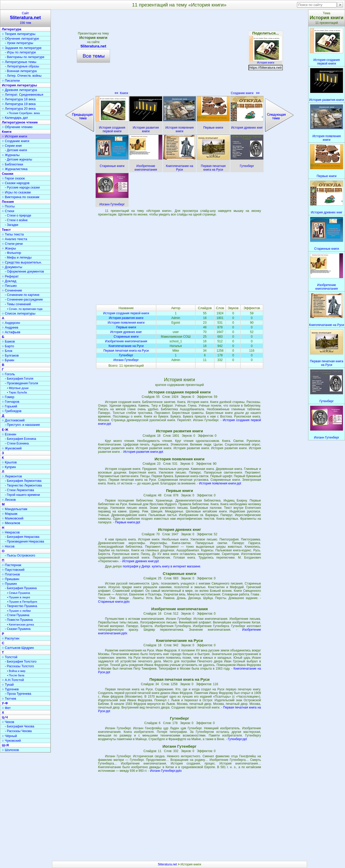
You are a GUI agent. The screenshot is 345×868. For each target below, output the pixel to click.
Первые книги (126, 327)
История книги (266, 61)
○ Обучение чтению (17, 127)
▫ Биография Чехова (20, 726)
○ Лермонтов (12, 476)
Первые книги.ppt (127, 522)
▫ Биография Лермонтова (23, 481)
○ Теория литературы (19, 34)
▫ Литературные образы (22, 66)
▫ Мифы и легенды (18, 258)
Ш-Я (5, 745)
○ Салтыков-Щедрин (18, 648)
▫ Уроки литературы (19, 43)
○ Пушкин (9, 584)
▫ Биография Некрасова (22, 537)
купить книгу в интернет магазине (176, 566)
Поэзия (8, 202)
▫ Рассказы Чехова (18, 731)
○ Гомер (8, 397)
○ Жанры (9, 248)
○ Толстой (10, 657)
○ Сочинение (12, 290)
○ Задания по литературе (22, 48)
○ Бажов (8, 341)
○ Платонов (11, 574)
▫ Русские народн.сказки (22, 188)
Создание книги (245, 93)
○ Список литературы (19, 313)
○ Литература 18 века (19, 99)
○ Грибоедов (12, 411)
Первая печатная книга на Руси (126, 351)
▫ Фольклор (13, 253)
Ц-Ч (5, 717)
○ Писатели (11, 81)
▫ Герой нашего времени (22, 495)
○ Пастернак (12, 565)
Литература (12, 29)
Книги (121, 93)
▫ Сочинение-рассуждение (24, 300)
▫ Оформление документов (24, 272)
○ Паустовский (13, 570)
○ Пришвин (11, 579)
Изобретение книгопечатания (126, 341)
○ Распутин (11, 638)
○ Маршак (10, 514)
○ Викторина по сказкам (20, 197)
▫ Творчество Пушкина (21, 606)
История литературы (19, 85)
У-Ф (5, 703)
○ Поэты (8, 206)
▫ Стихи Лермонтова (19, 490)
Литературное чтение (20, 122)
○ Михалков (11, 523)
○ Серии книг (12, 146)
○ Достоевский (13, 420)
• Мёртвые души (18, 388)
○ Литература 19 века (19, 104)
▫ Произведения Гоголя (22, 383)
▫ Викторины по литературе (25, 57)
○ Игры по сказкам (16, 192)
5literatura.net (93, 46)
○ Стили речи (12, 244)
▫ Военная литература (21, 71)
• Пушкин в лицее (19, 597)
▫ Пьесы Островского (20, 555)
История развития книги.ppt (143, 452)
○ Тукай (8, 685)
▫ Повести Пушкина (19, 620)
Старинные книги (126, 337)
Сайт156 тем (25, 18)
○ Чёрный (9, 736)
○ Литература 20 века (19, 109)
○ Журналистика (15, 169)
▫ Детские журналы (19, 159)
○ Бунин (8, 360)
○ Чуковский (11, 741)
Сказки (8, 174)
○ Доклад (9, 281)
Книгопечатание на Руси (126, 346)
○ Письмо (9, 286)
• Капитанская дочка (20, 624)
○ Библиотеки (12, 164)
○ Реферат (10, 276)
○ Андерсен (11, 323)
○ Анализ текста (14, 239)
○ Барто (8, 346)
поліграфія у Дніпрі (136, 566)
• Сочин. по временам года (25, 309)
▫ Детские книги (16, 150)
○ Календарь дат (15, 118)
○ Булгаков (10, 355)
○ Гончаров (11, 402)
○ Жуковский (12, 448)
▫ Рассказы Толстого (19, 666)
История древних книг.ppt (140, 561)
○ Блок (7, 351)
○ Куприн (9, 467)
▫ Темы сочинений (18, 304)
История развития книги (126, 318)
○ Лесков (9, 500)
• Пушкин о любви (19, 611)
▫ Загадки (12, 225)
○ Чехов (8, 722)
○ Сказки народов (16, 183)
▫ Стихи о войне (16, 220)
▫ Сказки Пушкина (18, 629)
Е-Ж (5, 430)
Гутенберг (126, 355)
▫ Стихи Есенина (17, 443)
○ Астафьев (11, 332)
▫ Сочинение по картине (22, 295)
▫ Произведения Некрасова (25, 541)
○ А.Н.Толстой (13, 680)
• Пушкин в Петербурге (22, 602)
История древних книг (126, 332)
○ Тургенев (10, 689)
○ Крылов (9, 462)
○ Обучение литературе (20, 39)
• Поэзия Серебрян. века (23, 113)
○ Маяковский (13, 518)
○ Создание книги (16, 141)
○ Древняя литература (19, 90)
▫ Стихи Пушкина (17, 615)
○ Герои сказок (13, 178)
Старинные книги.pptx (114, 602)
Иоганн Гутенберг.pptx (166, 771)
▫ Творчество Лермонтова (23, 485)
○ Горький (9, 406)
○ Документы (12, 267)
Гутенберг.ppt (237, 739)
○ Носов (8, 546)
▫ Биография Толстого (21, 662)
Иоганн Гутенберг (126, 360)
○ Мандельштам (15, 509)
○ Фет (6, 708)
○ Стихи (8, 211)
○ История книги (15, 136)
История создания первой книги (126, 313)
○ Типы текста (13, 234)
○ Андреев (10, 327)
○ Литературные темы (19, 62)
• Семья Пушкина (19, 593)
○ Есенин (9, 434)
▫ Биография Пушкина (21, 588)
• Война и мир (16, 671)
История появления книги (126, 323)
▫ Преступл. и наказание (22, 425)
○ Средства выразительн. (22, 262)
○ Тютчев (9, 699)
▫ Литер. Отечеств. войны (23, 76)
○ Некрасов (11, 532)
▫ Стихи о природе (18, 216)
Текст (6, 230)
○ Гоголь (8, 374)
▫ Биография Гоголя (19, 379)
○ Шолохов (10, 750)
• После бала (16, 675)
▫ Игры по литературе (20, 52)
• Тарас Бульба (17, 392)
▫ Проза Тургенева (18, 694)
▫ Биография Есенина (20, 439)
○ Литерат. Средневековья (23, 95)
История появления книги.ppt (220, 483)
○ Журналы (11, 155)
